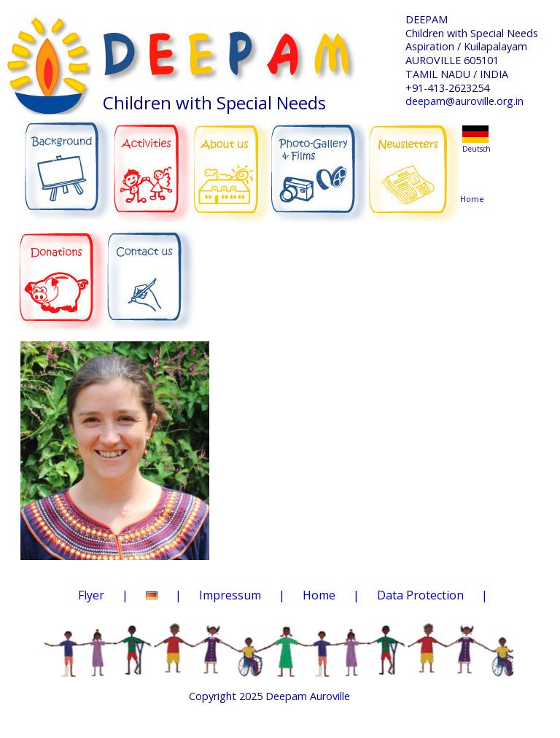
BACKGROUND (66, 162)
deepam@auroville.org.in (464, 101)
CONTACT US (151, 271)
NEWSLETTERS (415, 160)
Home (475, 171)
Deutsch (477, 149)
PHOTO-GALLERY (318, 164)
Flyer (91, 595)
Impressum (230, 595)
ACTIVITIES (157, 162)
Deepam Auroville (308, 696)
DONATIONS (64, 268)
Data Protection (420, 595)
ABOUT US (233, 161)
